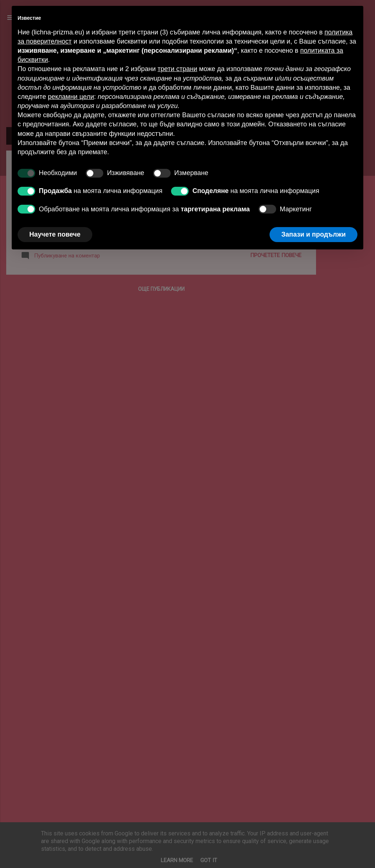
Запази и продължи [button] (313, 234)
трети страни (177, 69)
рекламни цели (71, 97)
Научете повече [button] (55, 234)
